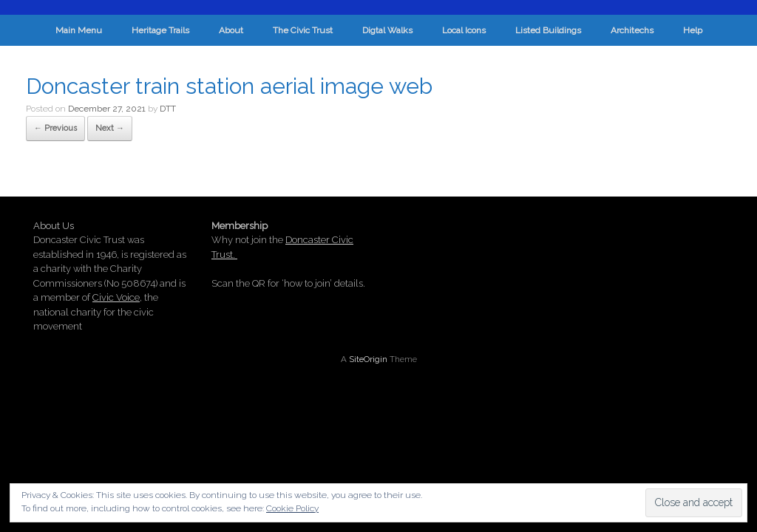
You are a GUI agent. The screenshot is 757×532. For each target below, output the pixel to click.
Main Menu (79, 30)
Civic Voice (116, 297)
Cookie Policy (292, 508)
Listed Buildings (548, 30)
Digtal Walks (387, 30)
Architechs (632, 30)
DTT (168, 109)
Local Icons (464, 30)
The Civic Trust (303, 30)
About (231, 30)
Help (693, 30)
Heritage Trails (160, 30)
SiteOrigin (368, 359)
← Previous (55, 128)
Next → (110, 128)
